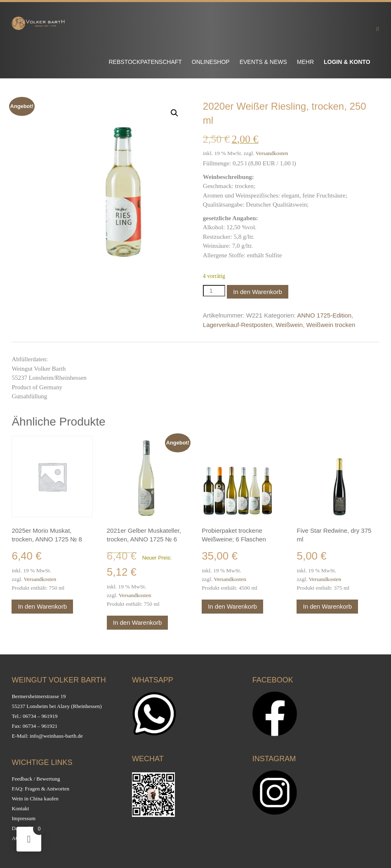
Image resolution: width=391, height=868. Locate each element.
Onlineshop (211, 62)
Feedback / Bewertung (36, 779)
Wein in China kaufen (35, 799)
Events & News (263, 62)
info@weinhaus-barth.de (56, 736)
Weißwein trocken (331, 325)
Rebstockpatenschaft (145, 62)
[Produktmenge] (214, 291)
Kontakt (20, 808)
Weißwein (290, 325)
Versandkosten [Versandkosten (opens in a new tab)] (272, 153)
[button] (174, 113)
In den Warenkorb (258, 292)
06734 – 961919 (40, 716)
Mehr (305, 62)
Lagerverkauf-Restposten (238, 325)
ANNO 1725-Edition (324, 315)
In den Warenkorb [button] (42, 606)
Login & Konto (347, 62)
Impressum (24, 818)
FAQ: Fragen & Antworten (40, 789)
